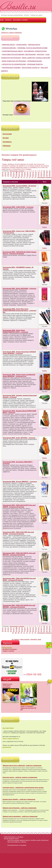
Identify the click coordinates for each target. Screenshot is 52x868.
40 (28, 174)
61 (36, 176)
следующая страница (44, 177)
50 (5, 176)
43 (36, 174)
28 (44, 172)
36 (16, 174)
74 (32, 177)
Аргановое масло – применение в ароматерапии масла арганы (23, 788)
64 (44, 176)
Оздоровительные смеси (12, 51)
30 (50, 172)
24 (33, 172)
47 (47, 174)
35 (14, 174)
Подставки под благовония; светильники (19, 54)
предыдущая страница (17, 171)
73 (30, 177)
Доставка (6, 138)
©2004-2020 (7, 837)
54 (16, 176)
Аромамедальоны (35, 61)
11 (47, 171)
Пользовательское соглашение (17, 845)
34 (11, 174)
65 (47, 176)
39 (25, 174)
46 (44, 174)
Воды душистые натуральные (14, 61)
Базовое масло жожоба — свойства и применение (19, 799)
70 (21, 177)
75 (35, 177)
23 (30, 172)
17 (14, 172)
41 (30, 174)
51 (8, 176)
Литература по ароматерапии (14, 64)
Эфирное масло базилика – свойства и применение (19, 808)
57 (25, 176)
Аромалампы (22, 45)
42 (33, 174)
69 (18, 177)
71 (24, 177)
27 (41, 172)
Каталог (8, 20)
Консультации (7, 134)
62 (39, 176)
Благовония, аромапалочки (35, 51)
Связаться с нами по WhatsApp (11, 32)
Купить (45, 227)
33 (8, 174)
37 (19, 174)
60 (33, 176)
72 (27, 177)
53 (14, 176)
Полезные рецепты (35, 64)
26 (39, 172)
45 (41, 174)
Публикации (7, 146)
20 (22, 172)
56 (22, 176)
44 (39, 174)
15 (8, 172)
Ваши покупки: (7, 648)
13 (3, 172)
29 (47, 172)
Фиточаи (41, 54)
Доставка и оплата (20, 20)
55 (19, 176)
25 (36, 172)
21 (25, 172)
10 (44, 171)
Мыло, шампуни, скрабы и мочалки (36, 58)
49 (3, 176)
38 (22, 174)
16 (11, 172)
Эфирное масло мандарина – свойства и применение (20, 816)
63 (41, 176)
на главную (15, 639)
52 (11, 176)
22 (28, 172)
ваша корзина (25, 639)
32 (5, 174)
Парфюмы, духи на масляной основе (32, 48)
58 (28, 176)
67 (13, 177)
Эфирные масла (9, 45)
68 (16, 177)
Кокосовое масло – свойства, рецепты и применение (20, 777)
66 (50, 176)
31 (3, 174)
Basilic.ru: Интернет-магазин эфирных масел (14, 838)
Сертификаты (7, 142)
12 (50, 171)
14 (5, 172)
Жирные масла (34, 45)
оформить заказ (36, 639)
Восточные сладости (31, 68)
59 (30, 176)
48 (50, 174)
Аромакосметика (9, 48)
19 (19, 172)
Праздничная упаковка (11, 68)
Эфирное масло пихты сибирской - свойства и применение (22, 766)
